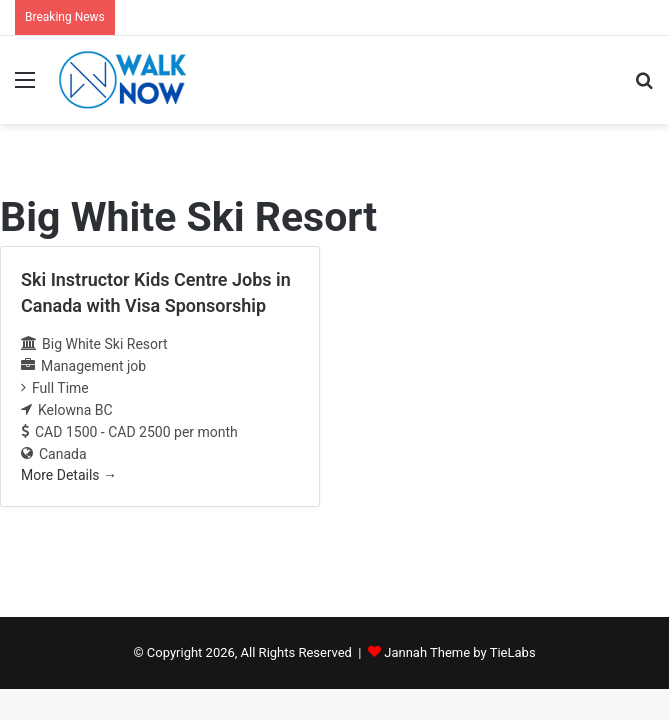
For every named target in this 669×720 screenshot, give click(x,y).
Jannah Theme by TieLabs (459, 652)
